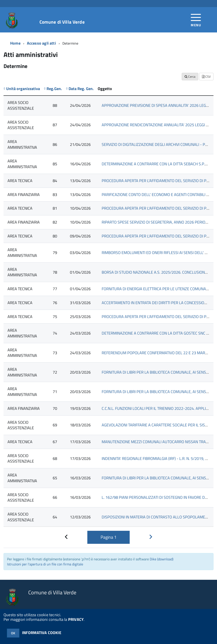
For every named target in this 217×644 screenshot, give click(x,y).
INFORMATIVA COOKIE (42, 633)
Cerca (190, 76)
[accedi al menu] (196, 20)
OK (13, 633)
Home (15, 43)
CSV (206, 76)
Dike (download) (162, 559)
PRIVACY (76, 619)
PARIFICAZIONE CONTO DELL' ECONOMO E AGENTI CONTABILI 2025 (158, 195)
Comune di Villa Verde (62, 22)
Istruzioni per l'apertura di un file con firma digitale (45, 564)
